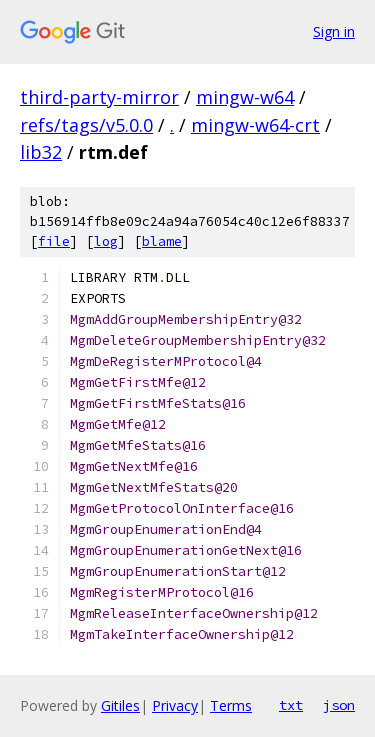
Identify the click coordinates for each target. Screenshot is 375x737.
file (54, 241)
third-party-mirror (99, 97)
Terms (231, 705)
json (339, 705)
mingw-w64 (245, 97)
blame (162, 241)
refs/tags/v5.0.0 (86, 125)
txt (291, 705)
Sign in (334, 31)
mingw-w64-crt (255, 125)
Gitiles (120, 705)
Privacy (175, 705)
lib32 (41, 152)
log (106, 241)
